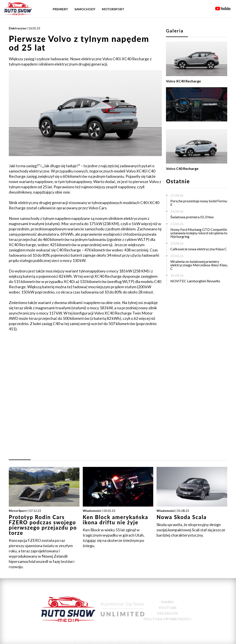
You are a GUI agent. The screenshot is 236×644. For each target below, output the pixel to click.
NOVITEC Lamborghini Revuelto (195, 281)
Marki (168, 602)
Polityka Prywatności (168, 619)
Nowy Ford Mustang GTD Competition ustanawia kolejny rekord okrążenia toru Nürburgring (200, 233)
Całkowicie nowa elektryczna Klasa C (199, 249)
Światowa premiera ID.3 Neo (192, 217)
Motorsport (113, 9)
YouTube (168, 608)
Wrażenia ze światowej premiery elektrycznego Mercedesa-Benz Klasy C (199, 265)
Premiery (60, 9)
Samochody (85, 9)
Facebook (168, 613)
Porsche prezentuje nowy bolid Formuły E (200, 203)
